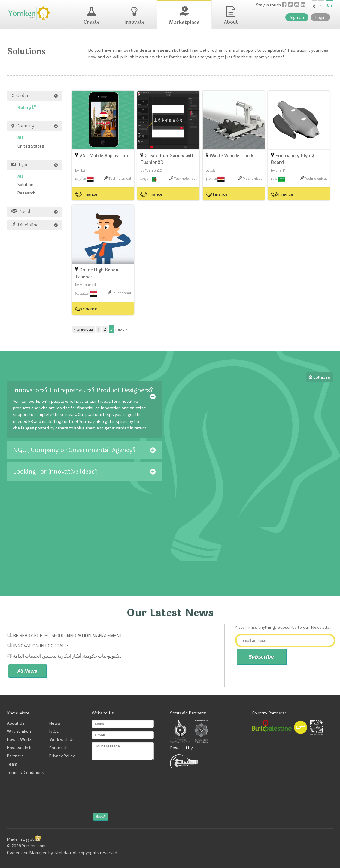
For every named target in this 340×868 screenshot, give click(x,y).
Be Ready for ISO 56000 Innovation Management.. (68, 635)
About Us (16, 723)
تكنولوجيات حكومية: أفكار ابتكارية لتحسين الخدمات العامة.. (67, 656)
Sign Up (297, 17)
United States (31, 146)
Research (26, 193)
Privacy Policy (62, 756)
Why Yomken (19, 731)
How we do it (19, 748)
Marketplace (184, 16)
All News (27, 671)
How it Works (20, 739)
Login (320, 17)
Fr (321, 5)
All (20, 138)
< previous (83, 329)
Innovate (134, 16)
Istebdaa (62, 853)
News (55, 723)
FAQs (54, 731)
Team (12, 764)
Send (100, 816)
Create (92, 16)
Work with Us (62, 739)
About (231, 16)
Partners (15, 756)
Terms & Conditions (26, 772)
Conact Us (59, 748)
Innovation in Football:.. (41, 646)
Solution (25, 184)
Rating (27, 107)
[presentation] (116, 787)
